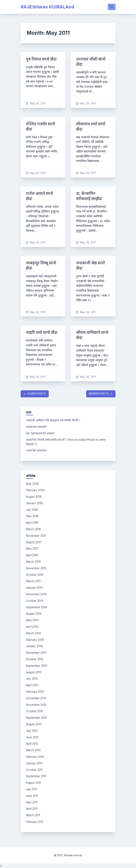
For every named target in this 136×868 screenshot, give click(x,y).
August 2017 (34, 542)
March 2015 (33, 581)
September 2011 (36, 776)
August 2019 (34, 497)
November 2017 (36, 536)
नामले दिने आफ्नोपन (36, 451)
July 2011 (31, 789)
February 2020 (35, 490)
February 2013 (35, 692)
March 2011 (33, 815)
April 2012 (32, 744)
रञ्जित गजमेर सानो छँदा (40, 127)
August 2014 (34, 614)
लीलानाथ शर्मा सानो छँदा (91, 127)
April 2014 (32, 627)
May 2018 (32, 516)
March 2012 (33, 750)
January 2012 (34, 763)
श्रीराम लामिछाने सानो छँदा (92, 335)
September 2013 (36, 666)
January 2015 (34, 588)
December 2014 (36, 594)
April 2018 (32, 523)
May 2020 (32, 484)
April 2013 (32, 685)
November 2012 (36, 705)
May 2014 (32, 620)
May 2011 (32, 802)
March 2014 (33, 633)
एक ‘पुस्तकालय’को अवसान (40, 433)
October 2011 (34, 770)
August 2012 (34, 724)
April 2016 (32, 555)
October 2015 (35, 575)
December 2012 (36, 698)
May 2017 (32, 549)
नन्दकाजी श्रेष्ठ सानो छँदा (91, 266)
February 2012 (35, 757)
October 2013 (35, 659)
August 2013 (34, 672)
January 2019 (34, 503)
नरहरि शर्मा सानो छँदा (42, 332)
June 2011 (32, 796)
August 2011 (33, 783)
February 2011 (35, 822)
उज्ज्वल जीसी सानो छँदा (91, 62)
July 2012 (32, 731)
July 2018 (32, 510)
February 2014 (35, 640)
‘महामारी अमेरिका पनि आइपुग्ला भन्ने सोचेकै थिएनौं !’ (53, 420)
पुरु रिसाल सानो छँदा (41, 59)
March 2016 (33, 562)
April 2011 (32, 809)
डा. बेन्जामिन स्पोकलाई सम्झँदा (89, 196)
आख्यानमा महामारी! (36, 427)
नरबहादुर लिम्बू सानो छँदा (41, 266)
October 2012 (35, 711)
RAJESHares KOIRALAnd (47, 7)
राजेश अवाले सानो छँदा (39, 196)
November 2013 (36, 653)
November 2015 (36, 568)
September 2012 (36, 718)
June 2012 (32, 737)
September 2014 (36, 607)
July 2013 (32, 679)
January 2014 (34, 646)
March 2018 (33, 529)
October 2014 (35, 601)
